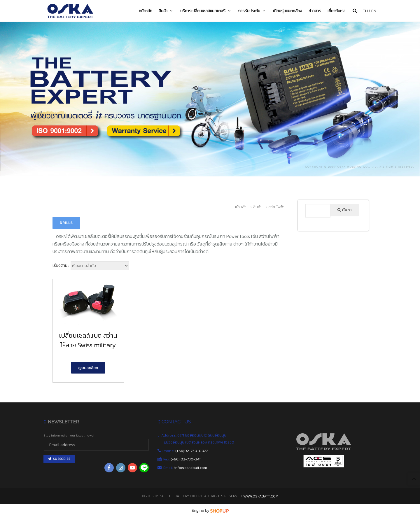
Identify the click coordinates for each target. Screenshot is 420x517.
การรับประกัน (252, 11)
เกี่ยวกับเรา (336, 11)
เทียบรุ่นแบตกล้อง (288, 11)
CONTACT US (176, 422)
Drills (66, 223)
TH (365, 11)
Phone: (186, 451)
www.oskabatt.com (261, 496)
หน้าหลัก (146, 11)
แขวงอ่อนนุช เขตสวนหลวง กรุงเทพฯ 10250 (199, 442)
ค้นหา (345, 210)
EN (374, 11)
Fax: (183, 459)
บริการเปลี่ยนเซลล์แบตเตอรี (206, 11)
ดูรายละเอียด (88, 368)
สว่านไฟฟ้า (276, 207)
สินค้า (166, 11)
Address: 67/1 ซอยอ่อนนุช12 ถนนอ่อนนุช (195, 435)
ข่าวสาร (315, 11)
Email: (185, 468)
